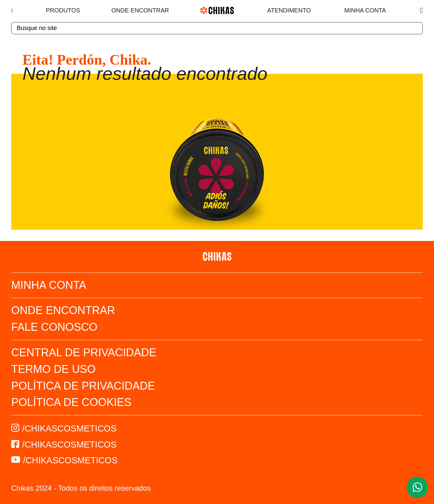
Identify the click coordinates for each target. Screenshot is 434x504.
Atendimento (289, 10)
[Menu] (13, 11)
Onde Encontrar (140, 10)
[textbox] (217, 28)
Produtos (63, 10)
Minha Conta (365, 10)
